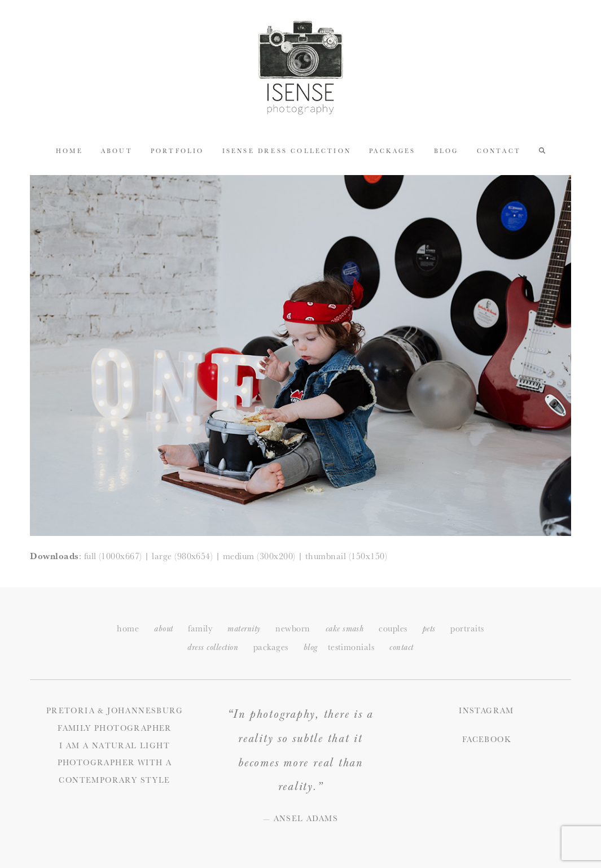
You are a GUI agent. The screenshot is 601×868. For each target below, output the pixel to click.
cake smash (345, 629)
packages (271, 647)
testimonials (351, 647)
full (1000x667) (113, 556)
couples (393, 628)
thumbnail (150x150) (346, 556)
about (163, 629)
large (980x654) (182, 556)
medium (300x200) (259, 556)
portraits (467, 628)
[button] (542, 150)
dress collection (213, 647)
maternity (244, 629)
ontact (401, 647)
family (200, 628)
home (128, 628)
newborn (293, 628)
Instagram (486, 710)
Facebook (486, 739)
